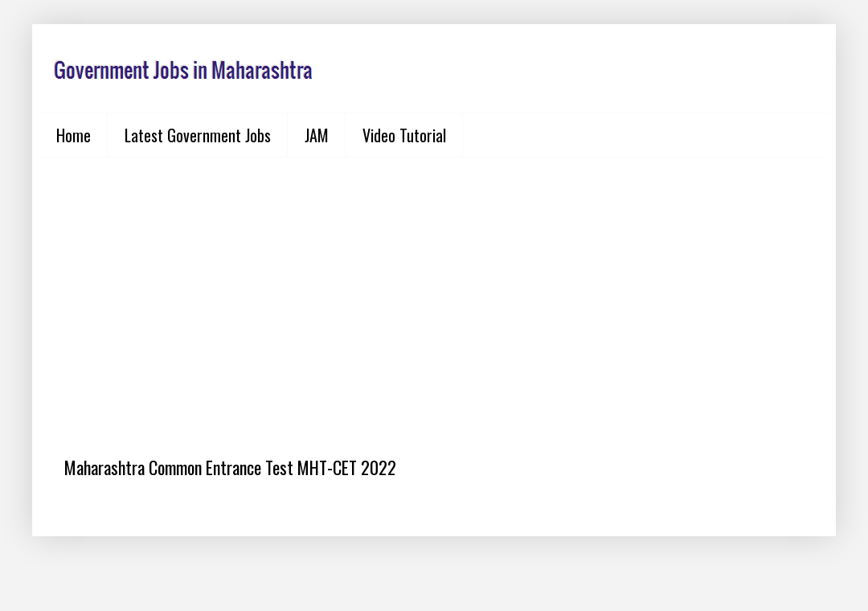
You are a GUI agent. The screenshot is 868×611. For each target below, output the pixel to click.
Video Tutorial (404, 135)
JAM (317, 135)
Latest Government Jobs (198, 135)
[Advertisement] (434, 294)
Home (74, 135)
